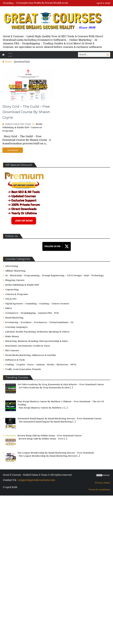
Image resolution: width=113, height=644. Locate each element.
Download (13, 150)
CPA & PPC (11, 299)
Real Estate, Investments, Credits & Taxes (28, 346)
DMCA (9, 308)
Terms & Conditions (99, 490)
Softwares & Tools (15, 360)
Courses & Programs (16, 294)
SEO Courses (12, 350)
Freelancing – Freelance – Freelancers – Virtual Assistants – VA (39, 322)
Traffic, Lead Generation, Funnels (23, 369)
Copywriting (12, 290)
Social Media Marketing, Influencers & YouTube (31, 355)
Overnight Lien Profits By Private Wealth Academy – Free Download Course (58, 3)
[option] (47, 3)
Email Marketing (14, 318)
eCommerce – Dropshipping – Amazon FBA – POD (32, 313)
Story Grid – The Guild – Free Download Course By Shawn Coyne (26, 112)
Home (7, 62)
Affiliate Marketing (15, 271)
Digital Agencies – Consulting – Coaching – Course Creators (37, 304)
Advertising (12, 266)
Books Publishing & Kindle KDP (22, 285)
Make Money (12, 336)
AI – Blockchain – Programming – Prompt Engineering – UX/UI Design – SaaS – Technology (55, 275)
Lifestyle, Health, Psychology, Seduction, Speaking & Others (37, 332)
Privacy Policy (103, 483)
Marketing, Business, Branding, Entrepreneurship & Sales (36, 341)
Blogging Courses (15, 280)
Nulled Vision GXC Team (18, 124)
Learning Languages (16, 327)
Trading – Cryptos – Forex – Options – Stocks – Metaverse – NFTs (41, 365)
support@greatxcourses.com (37, 480)
